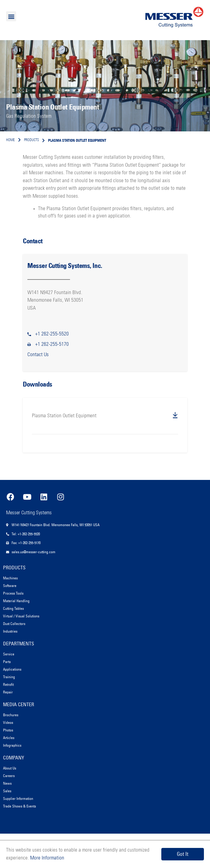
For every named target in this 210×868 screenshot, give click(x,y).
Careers (9, 776)
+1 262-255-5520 (52, 334)
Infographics (12, 745)
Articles (9, 738)
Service (9, 654)
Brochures (11, 715)
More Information (47, 858)
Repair (8, 692)
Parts (7, 662)
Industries (10, 631)
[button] (11, 16)
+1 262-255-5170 (52, 344)
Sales (7, 791)
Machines (10, 578)
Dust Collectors (14, 624)
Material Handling (16, 601)
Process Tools (13, 593)
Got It (183, 854)
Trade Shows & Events (19, 806)
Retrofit (8, 684)
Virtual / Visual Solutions (21, 616)
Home (10, 140)
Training (9, 677)
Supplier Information (18, 799)
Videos (8, 722)
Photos (8, 730)
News (7, 783)
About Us (10, 768)
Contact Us (38, 355)
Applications (12, 669)
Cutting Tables (13, 608)
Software (10, 586)
